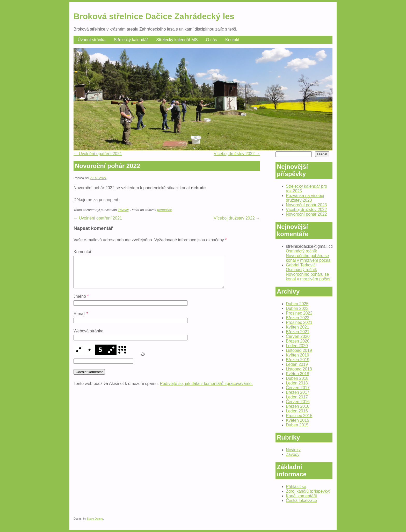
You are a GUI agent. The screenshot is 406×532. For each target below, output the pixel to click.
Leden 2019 (297, 364)
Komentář (82, 252)
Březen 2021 (298, 332)
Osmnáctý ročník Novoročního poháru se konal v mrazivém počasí (309, 256)
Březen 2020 (298, 341)
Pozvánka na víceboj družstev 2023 (305, 198)
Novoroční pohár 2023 (306, 205)
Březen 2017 (298, 392)
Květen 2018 (298, 374)
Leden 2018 (297, 383)
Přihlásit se (296, 487)
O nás (211, 40)
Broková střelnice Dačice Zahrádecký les (154, 16)
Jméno (81, 303)
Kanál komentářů (302, 496)
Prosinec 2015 (299, 416)
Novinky (293, 450)
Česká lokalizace (301, 501)
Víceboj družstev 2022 (237, 154)
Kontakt (232, 40)
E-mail (81, 320)
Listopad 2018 (299, 369)
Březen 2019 (298, 360)
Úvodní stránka (92, 40)
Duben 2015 (297, 425)
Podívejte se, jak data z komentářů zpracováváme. (206, 390)
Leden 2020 (297, 346)
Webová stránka (88, 337)
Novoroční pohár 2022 (306, 214)
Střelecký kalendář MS (177, 40)
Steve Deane (95, 519)
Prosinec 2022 (299, 313)
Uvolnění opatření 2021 (98, 154)
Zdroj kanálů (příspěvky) (308, 491)
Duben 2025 (297, 304)
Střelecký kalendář (131, 40)
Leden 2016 (297, 411)
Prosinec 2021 (299, 322)
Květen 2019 (298, 355)
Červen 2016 (298, 402)
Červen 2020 (298, 336)
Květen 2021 (298, 327)
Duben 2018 (297, 378)
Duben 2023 (297, 308)
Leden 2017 (297, 397)
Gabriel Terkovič (301, 265)
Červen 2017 (298, 388)
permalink (164, 210)
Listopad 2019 (299, 350)
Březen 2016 (298, 406)
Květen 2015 (298, 420)
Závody (123, 210)
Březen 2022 (298, 318)
